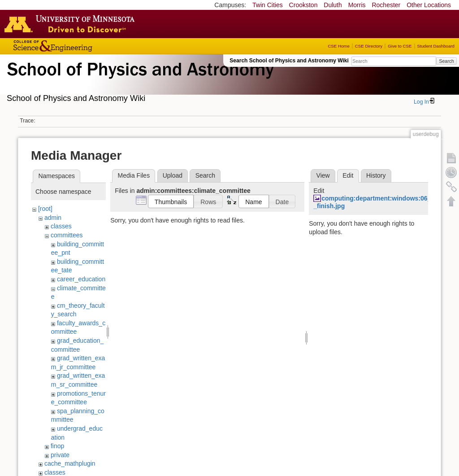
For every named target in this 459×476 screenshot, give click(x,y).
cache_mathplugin (70, 463)
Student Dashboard (436, 46)
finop (57, 446)
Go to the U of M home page (72, 24)
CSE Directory (369, 46)
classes (61, 226)
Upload (173, 175)
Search (446, 61)
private (60, 455)
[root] (45, 209)
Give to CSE (400, 46)
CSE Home (338, 46)
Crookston (303, 5)
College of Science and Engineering (81, 46)
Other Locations (429, 5)
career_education (81, 279)
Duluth (333, 5)
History (376, 175)
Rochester (386, 5)
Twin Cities (268, 5)
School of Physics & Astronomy (139, 80)
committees (67, 235)
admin (53, 218)
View (323, 175)
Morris (357, 5)
